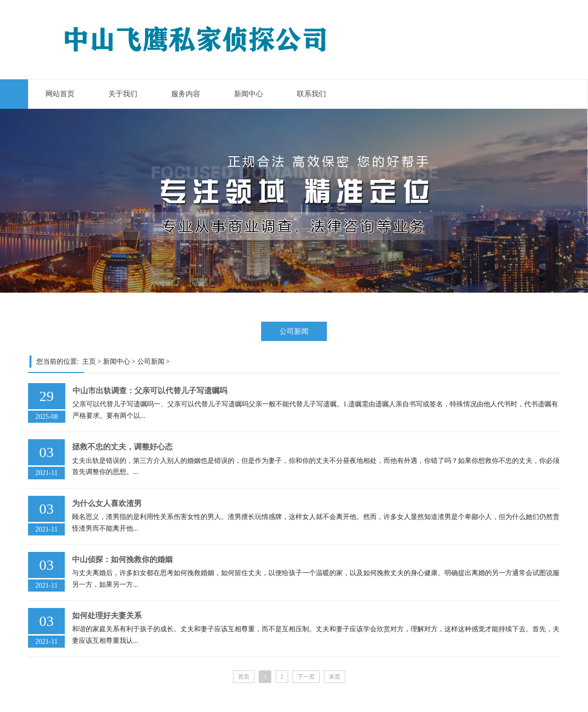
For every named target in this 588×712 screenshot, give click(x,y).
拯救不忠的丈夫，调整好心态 (122, 447)
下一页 (306, 677)
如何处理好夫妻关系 (107, 616)
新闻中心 (249, 94)
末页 (335, 677)
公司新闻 (294, 331)
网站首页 (60, 94)
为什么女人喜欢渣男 (107, 503)
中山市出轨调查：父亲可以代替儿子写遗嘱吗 (150, 391)
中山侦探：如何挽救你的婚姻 (122, 559)
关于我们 (123, 94)
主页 (89, 362)
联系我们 (311, 94)
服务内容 (186, 94)
